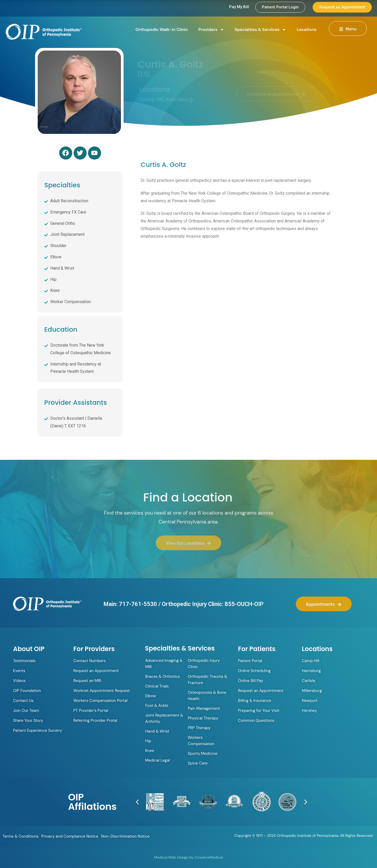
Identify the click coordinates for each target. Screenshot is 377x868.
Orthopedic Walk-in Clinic (162, 29)
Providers (211, 30)
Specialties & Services (260, 30)
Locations (306, 29)
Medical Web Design (171, 857)
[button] (137, 802)
